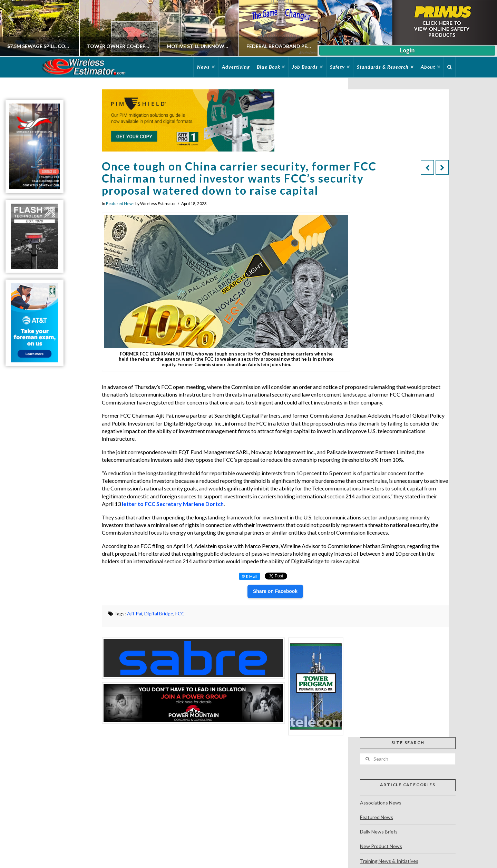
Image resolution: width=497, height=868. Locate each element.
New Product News (381, 846)
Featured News (120, 203)
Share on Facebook (275, 591)
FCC (180, 613)
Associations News (381, 803)
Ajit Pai (135, 613)
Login (407, 50)
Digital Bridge (159, 613)
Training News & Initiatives (389, 861)
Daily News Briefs (379, 832)
